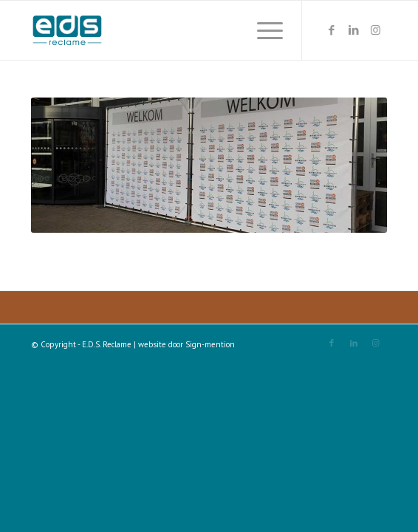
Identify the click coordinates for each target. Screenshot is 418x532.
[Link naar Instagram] (376, 30)
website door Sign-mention (186, 344)
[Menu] (263, 30)
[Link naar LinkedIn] (354, 30)
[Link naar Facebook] (332, 30)
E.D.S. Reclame (107, 344)
